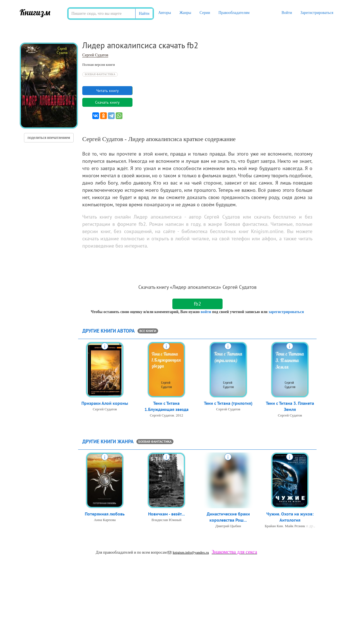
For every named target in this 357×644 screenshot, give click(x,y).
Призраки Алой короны (105, 403)
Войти (287, 13)
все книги (148, 331)
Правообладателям (234, 13)
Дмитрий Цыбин (228, 526)
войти (206, 312)
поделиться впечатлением (49, 138)
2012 (180, 416)
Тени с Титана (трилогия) (228, 403)
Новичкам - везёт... (167, 514)
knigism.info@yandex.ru (188, 552)
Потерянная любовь (105, 514)
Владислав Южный (166, 520)
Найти (144, 14)
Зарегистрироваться (317, 13)
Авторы (165, 13)
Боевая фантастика (100, 74)
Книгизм (35, 12)
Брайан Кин (274, 526)
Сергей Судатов (95, 55)
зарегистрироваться (286, 312)
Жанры (185, 13)
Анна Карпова (105, 520)
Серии (205, 13)
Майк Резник (295, 526)
